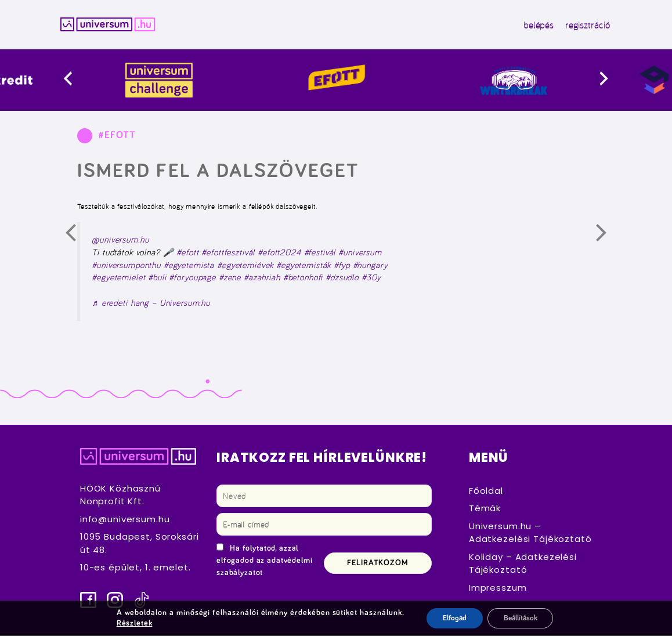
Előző (78, 238)
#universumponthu (126, 266)
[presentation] (82, 82)
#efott (187, 254)
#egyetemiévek (245, 266)
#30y (371, 279)
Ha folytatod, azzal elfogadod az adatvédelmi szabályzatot (265, 562)
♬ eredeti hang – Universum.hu (151, 304)
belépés (532, 26)
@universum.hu (120, 241)
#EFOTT (117, 136)
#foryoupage (192, 279)
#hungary (370, 266)
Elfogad (451, 618)
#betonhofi (303, 279)
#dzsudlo (342, 279)
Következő (609, 238)
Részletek (132, 623)
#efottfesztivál (228, 254)
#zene (230, 279)
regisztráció (581, 26)
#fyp (342, 266)
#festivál (320, 254)
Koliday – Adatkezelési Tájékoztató (523, 565)
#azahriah (262, 279)
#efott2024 (279, 254)
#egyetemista (189, 266)
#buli (157, 279)
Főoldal (486, 492)
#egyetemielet (118, 279)
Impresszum (498, 589)
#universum (360, 254)
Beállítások (520, 618)
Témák (485, 509)
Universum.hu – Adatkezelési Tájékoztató (530, 534)
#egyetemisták (304, 266)
